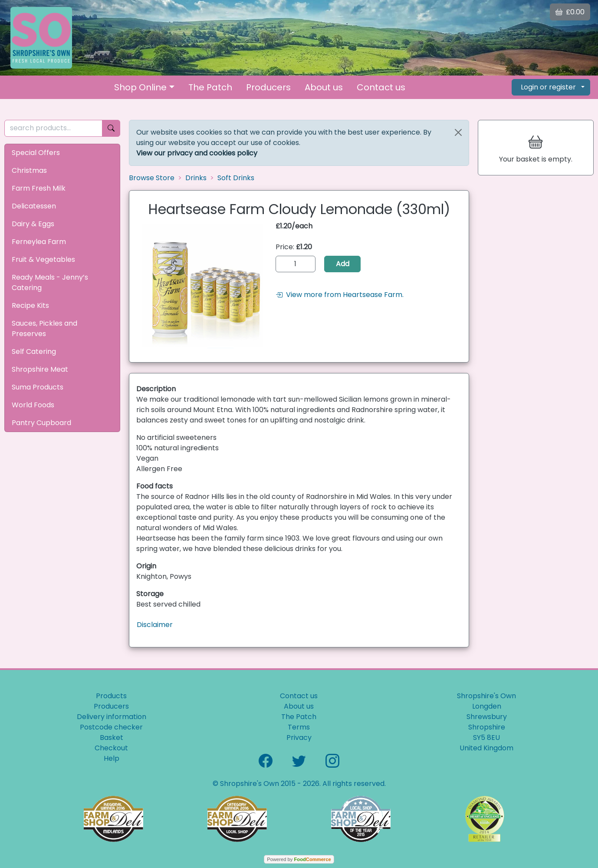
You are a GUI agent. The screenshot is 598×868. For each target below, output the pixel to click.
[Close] (458, 132)
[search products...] (53, 128)
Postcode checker (111, 727)
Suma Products (38, 387)
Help (112, 758)
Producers (268, 87)
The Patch (210, 87)
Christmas (29, 170)
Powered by (299, 859)
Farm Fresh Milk (39, 188)
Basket (112, 738)
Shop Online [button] (140, 87)
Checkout (111, 748)
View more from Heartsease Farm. (340, 295)
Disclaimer (155, 625)
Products (111, 696)
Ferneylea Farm (39, 242)
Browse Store (152, 178)
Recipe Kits (30, 305)
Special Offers (36, 153)
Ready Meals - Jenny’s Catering (50, 282)
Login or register (548, 87)
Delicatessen (34, 206)
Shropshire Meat (40, 369)
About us (324, 87)
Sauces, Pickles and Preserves (44, 328)
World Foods (33, 405)
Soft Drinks (236, 178)
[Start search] (111, 128)
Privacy (299, 738)
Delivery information (112, 717)
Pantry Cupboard (41, 423)
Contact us (381, 87)
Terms (299, 727)
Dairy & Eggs (33, 224)
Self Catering (34, 351)
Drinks (196, 178)
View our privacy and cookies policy (197, 153)
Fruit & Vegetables (43, 259)
